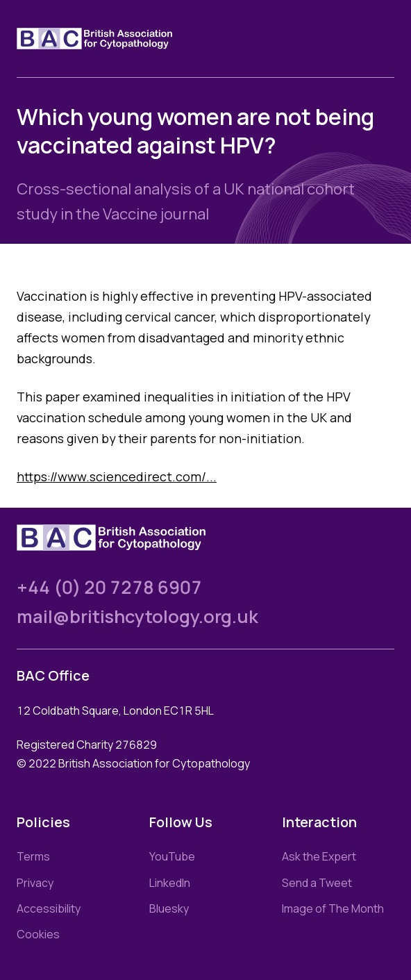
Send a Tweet (317, 883)
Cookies (38, 934)
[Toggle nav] (383, 39)
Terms (33, 856)
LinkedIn (170, 883)
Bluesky (169, 908)
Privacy (35, 883)
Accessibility (49, 908)
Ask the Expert (319, 856)
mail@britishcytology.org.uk (137, 616)
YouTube (172, 856)
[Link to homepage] (111, 39)
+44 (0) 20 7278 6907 (109, 587)
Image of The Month (333, 908)
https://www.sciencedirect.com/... (117, 476)
